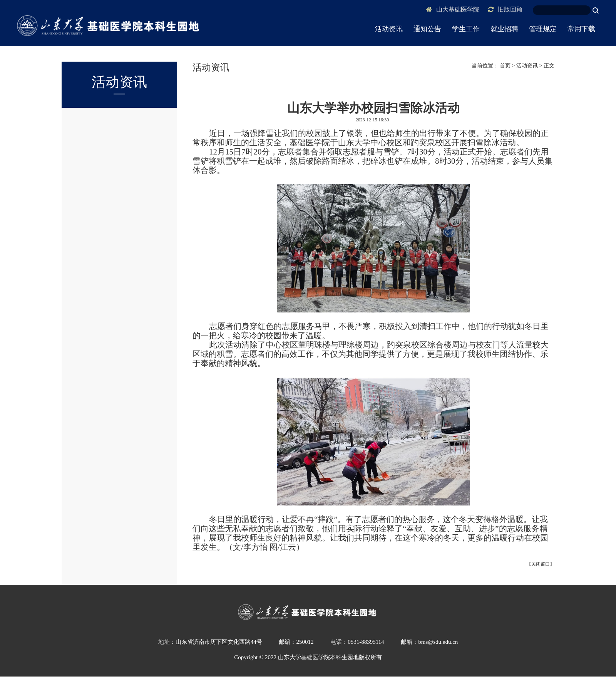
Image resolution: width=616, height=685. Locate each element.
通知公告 (427, 29)
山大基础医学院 (453, 9)
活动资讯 (389, 29)
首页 (505, 66)
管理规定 (543, 29)
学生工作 (466, 29)
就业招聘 (504, 29)
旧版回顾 (505, 9)
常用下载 (581, 29)
